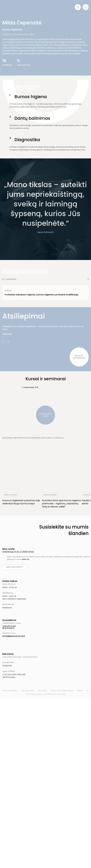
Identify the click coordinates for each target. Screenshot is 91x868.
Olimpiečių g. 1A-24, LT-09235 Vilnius (18, 552)
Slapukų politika (28, 691)
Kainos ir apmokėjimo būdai (62, 691)
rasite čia (25, 559)
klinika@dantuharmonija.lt (14, 636)
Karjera (80, 691)
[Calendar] (78, 7)
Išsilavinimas (9, 279)
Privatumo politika (10, 691)
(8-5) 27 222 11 (8, 628)
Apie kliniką (42, 691)
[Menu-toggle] (86, 7)
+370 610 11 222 (9, 626)
